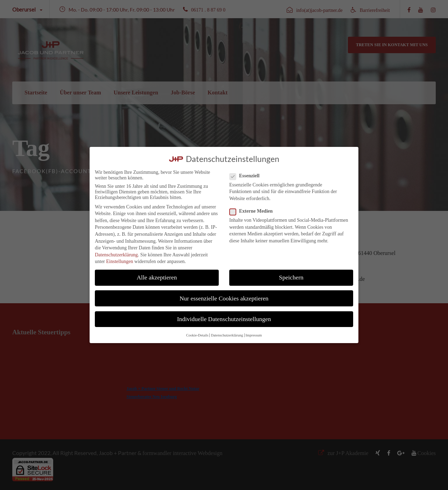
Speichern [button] (291, 277)
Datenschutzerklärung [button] (227, 335)
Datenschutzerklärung (116, 255)
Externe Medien (254, 211)
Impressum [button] (254, 335)
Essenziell (247, 176)
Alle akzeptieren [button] (157, 277)
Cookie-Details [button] (197, 335)
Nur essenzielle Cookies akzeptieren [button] (224, 298)
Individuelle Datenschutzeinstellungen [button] (224, 319)
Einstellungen (120, 261)
